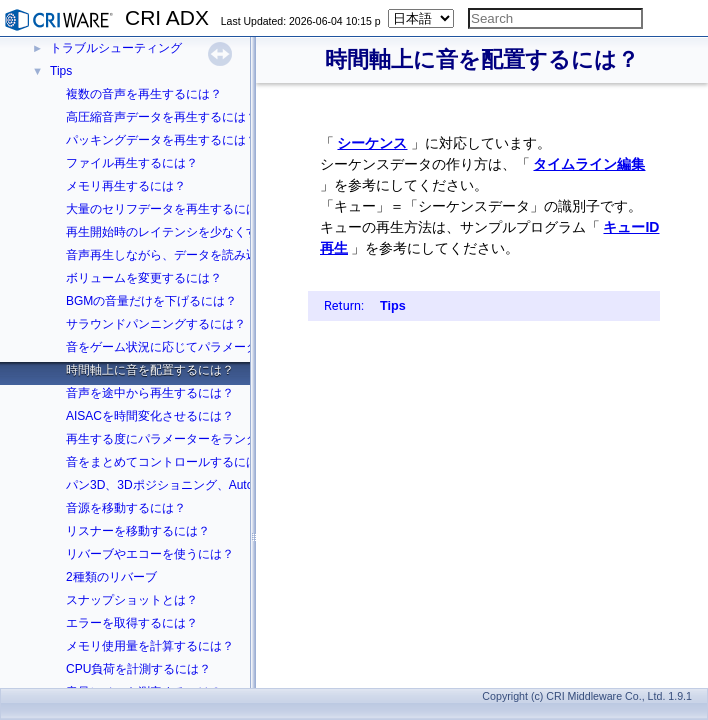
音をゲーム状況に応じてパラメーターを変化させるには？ (222, 347)
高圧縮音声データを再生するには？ (162, 117)
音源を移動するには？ (126, 508)
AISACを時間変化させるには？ (150, 416)
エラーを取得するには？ (132, 623)
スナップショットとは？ (132, 600)
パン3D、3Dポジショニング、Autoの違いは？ (189, 485)
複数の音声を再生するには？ (144, 94)
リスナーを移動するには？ (138, 531)
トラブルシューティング (116, 48)
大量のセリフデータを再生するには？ (168, 209)
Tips (61, 71)
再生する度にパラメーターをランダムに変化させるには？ (222, 439)
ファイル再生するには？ (132, 163)
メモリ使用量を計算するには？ (150, 646)
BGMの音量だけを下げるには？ (151, 301)
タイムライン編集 (589, 164)
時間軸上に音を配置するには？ (150, 370)
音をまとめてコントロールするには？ (168, 462)
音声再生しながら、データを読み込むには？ (186, 255)
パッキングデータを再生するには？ (162, 140)
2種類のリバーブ (111, 577)
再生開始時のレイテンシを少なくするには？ (186, 232)
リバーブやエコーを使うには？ (150, 554)
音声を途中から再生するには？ (150, 393)
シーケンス (372, 143)
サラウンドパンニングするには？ (156, 324)
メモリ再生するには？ (126, 186)
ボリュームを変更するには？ (144, 278)
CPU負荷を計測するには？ (138, 669)
